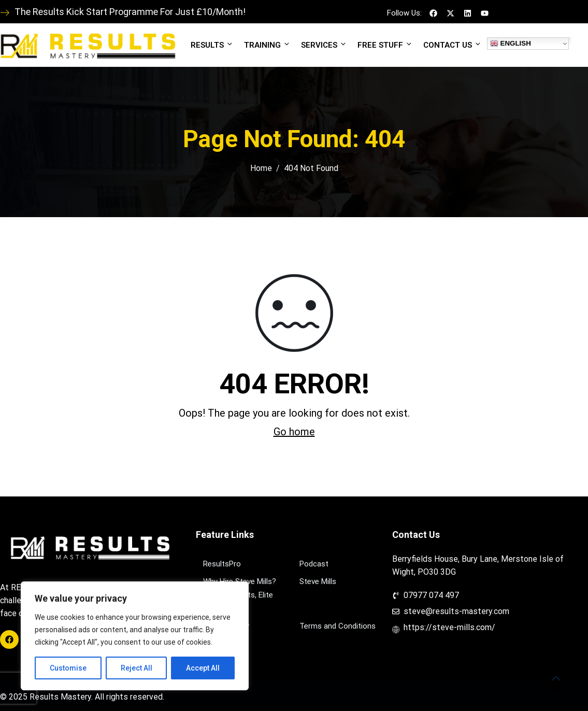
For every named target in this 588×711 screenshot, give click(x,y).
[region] (135, 636)
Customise (68, 668)
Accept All (203, 668)
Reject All (137, 668)
